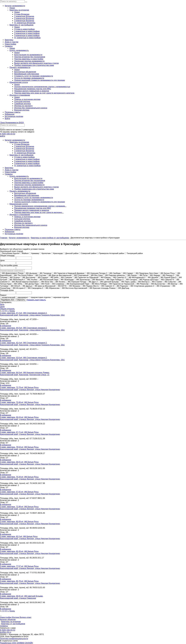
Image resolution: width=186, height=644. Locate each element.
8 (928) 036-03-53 (8, 134)
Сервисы (4, 626)
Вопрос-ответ (26, 617)
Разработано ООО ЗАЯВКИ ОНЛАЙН (16, 643)
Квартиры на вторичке (11, 622)
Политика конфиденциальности (14, 639)
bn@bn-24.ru (6, 632)
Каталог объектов (8, 619)
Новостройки (6, 617)
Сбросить (21, 300)
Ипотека (16, 617)
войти (2, 136)
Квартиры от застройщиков (13, 624)
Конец (12, 311)
